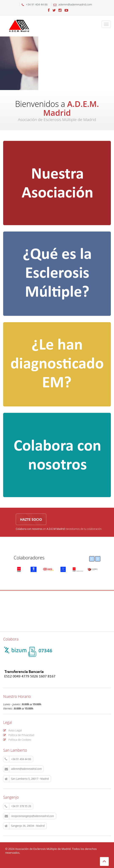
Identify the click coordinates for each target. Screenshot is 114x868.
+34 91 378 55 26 (18, 806)
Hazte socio (31, 519)
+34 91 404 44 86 (18, 759)
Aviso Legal (13, 730)
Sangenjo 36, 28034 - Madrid (25, 826)
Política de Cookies (17, 740)
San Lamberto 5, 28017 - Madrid (27, 779)
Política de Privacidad (19, 735)
